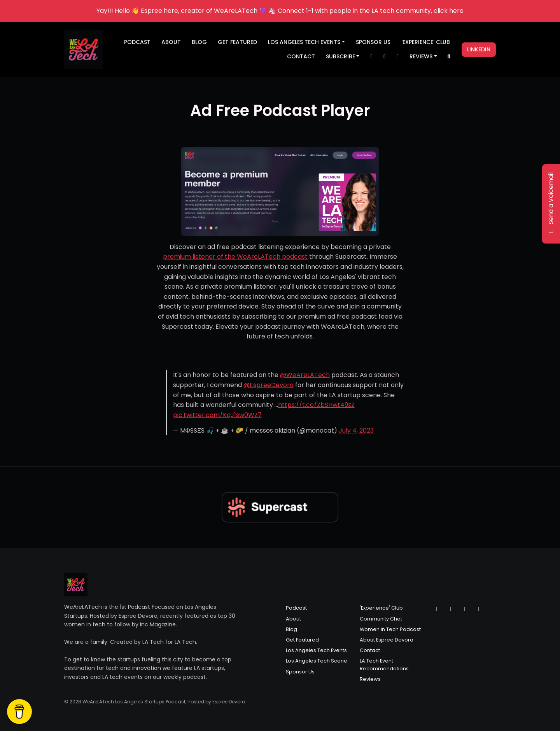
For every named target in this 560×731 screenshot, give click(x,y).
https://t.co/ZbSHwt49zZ (316, 405)
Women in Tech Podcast (390, 629)
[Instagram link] (385, 57)
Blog (199, 42)
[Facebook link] (397, 57)
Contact (301, 56)
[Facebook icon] (465, 609)
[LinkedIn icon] (479, 609)
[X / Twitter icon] (437, 609)
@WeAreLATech (305, 375)
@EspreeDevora (269, 385)
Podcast (137, 42)
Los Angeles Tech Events (304, 42)
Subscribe (340, 56)
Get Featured (237, 42)
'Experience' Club (426, 42)
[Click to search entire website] (449, 57)
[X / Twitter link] (371, 57)
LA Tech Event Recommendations (384, 664)
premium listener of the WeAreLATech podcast (235, 257)
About (171, 42)
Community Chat (381, 619)
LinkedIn (479, 49)
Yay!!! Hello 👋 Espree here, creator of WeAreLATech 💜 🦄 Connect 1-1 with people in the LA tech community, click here (280, 11)
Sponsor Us (373, 42)
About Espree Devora (387, 640)
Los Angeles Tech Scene (317, 661)
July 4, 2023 (356, 430)
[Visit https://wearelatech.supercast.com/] (280, 191)
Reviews (421, 56)
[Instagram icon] (451, 609)
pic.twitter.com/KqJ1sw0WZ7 (217, 415)
